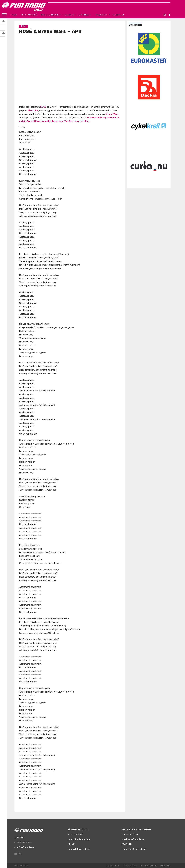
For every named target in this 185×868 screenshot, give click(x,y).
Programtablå (29, 15)
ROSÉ (43, 107)
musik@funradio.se (79, 849)
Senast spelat (113, 866)
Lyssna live (119, 15)
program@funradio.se (134, 849)
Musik (14, 15)
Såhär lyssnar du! (148, 866)
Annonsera (85, 15)
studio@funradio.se (79, 839)
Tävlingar (69, 15)
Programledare (50, 15)
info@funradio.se (24, 847)
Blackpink (33, 110)
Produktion (101, 15)
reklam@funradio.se (133, 839)
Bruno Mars (112, 114)
